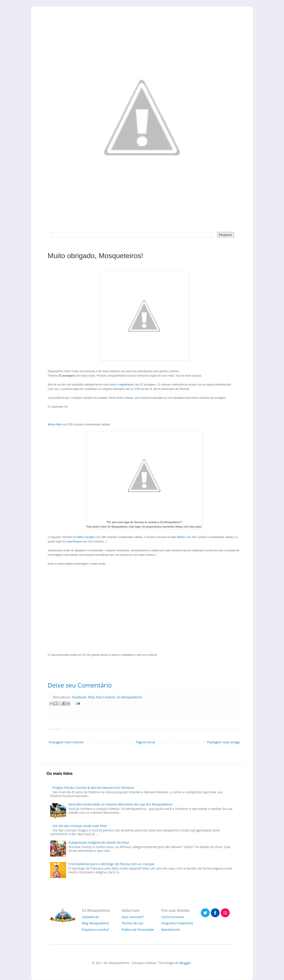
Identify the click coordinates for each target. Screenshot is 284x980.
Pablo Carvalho (85, 537)
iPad (91, 697)
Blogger (185, 963)
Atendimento (171, 930)
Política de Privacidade (138, 930)
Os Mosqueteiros (129, 697)
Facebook (79, 697)
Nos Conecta (106, 697)
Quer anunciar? (133, 917)
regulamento (126, 385)
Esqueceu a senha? (96, 930)
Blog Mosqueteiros (95, 923)
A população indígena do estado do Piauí (99, 842)
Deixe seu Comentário (80, 685)
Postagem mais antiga (223, 742)
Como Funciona (173, 917)
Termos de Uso (132, 923)
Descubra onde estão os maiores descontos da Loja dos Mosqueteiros (121, 804)
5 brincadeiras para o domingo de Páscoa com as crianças (111, 864)
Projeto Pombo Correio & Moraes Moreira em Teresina (93, 788)
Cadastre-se (90, 917)
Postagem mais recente (66, 742)
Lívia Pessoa (74, 542)
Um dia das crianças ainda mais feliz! (80, 826)
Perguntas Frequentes (177, 923)
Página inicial (145, 742)
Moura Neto (55, 424)
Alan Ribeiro (178, 537)
